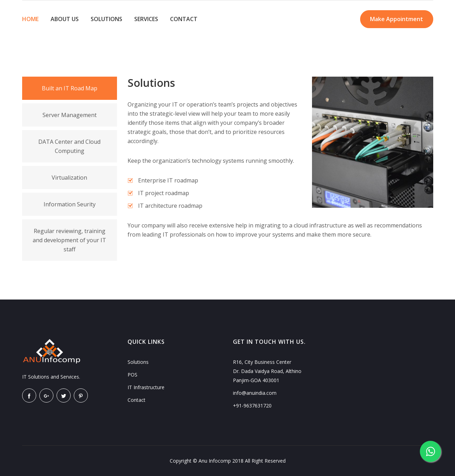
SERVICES (146, 19)
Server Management (70, 115)
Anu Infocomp (215, 461)
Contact (136, 400)
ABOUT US (65, 19)
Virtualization (69, 178)
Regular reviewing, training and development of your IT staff (69, 240)
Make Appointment (396, 19)
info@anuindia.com (255, 393)
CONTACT (184, 19)
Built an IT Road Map (70, 88)
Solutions (138, 362)
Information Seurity (70, 204)
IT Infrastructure (146, 387)
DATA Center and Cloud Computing (69, 146)
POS (132, 375)
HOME (30, 19)
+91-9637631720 (252, 406)
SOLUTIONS (106, 19)
